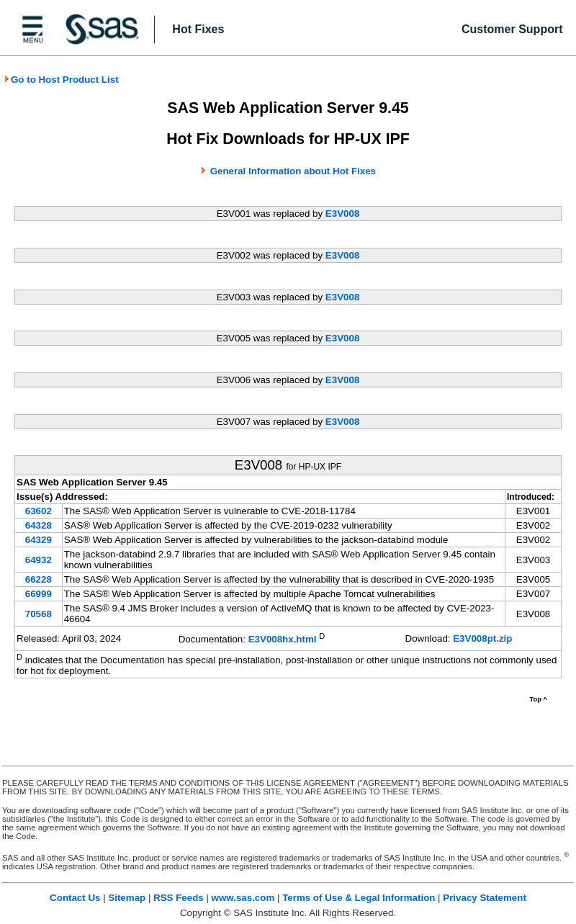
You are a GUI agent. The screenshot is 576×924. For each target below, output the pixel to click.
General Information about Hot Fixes (293, 171)
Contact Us (75, 898)
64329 (39, 540)
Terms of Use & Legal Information (359, 898)
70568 (39, 614)
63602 (39, 511)
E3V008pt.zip (482, 638)
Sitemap (127, 898)
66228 (39, 579)
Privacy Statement (485, 898)
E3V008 (342, 214)
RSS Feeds (179, 898)
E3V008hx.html (283, 640)
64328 (39, 525)
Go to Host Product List (61, 80)
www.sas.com (243, 898)
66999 (39, 594)
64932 (39, 560)
